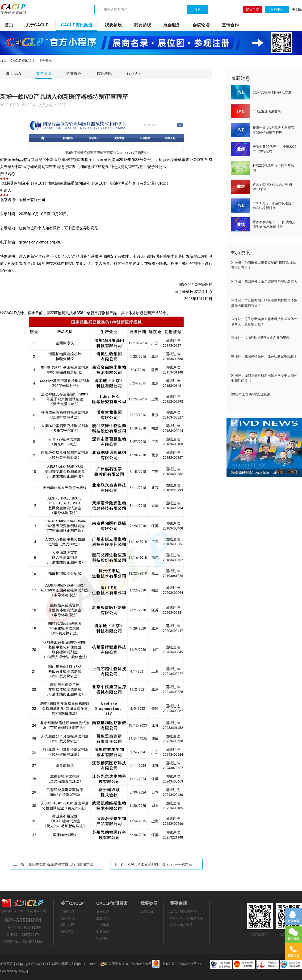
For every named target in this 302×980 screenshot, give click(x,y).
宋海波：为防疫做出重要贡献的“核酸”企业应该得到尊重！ (264, 265)
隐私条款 (67, 931)
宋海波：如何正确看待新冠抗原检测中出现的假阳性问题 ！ (264, 378)
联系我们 (67, 918)
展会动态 (13, 73)
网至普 (23, 971)
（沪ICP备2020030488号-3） (181, 964)
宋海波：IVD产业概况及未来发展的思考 (260, 338)
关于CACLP (37, 25)
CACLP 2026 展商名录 (187, 918)
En (300, 9)
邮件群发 (7, 964)
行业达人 (134, 73)
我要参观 (143, 25)
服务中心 (277, 9)
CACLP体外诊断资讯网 (51, 964)
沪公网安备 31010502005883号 (126, 964)
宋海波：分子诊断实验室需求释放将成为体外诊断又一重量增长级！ (264, 321)
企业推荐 (74, 73)
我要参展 (113, 25)
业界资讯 (44, 73)
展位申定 (252, 9)
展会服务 (172, 25)
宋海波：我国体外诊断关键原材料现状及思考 (264, 281)
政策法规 (104, 73)
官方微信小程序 (181, 925)
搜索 (197, 9)
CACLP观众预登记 (184, 912)
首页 (9, 25)
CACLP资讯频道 (77, 25)
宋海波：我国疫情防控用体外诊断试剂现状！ (264, 357)
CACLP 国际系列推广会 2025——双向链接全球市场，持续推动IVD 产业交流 (188, 864)
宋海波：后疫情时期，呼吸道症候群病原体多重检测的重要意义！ (264, 303)
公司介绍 (67, 912)
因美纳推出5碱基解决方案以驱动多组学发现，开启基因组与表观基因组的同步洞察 (92, 864)
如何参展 (147, 912)
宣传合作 (230, 25)
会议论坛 (201, 25)
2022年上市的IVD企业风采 (251, 394)
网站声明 (67, 925)
